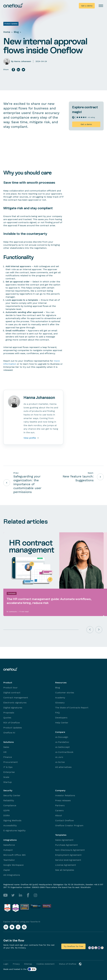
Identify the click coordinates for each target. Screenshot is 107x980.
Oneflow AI (9, 733)
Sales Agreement (64, 840)
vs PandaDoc (62, 742)
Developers (61, 718)
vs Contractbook (64, 752)
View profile (31, 438)
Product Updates (13, 728)
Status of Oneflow (68, 964)
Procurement (11, 762)
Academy (60, 698)
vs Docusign (62, 737)
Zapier (7, 870)
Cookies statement (45, 964)
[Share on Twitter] (23, 70)
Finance (8, 757)
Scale (6, 777)
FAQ (57, 713)
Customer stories (65, 693)
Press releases (63, 800)
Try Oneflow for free (73, 946)
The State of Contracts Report (72, 708)
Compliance (10, 805)
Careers (59, 810)
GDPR (6, 810)
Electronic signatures (15, 703)
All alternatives (63, 767)
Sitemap (28, 964)
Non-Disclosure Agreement (70, 850)
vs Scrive (60, 762)
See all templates (65, 870)
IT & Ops (8, 767)
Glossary (60, 703)
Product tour (10, 688)
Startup (8, 782)
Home (7, 32)
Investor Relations (65, 795)
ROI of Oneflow (12, 723)
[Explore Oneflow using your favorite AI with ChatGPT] (6, 927)
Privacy (16, 964)
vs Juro (59, 757)
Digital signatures (13, 708)
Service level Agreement (68, 860)
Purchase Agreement (66, 845)
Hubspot (8, 850)
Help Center (62, 723)
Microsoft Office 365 (14, 855)
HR (5, 752)
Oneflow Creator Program (69, 825)
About (59, 815)
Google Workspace (13, 865)
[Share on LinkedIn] (18, 70)
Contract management (16, 698)
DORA (7, 815)
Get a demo (87, 6)
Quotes (7, 718)
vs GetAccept (62, 747)
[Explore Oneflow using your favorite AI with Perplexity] (18, 927)
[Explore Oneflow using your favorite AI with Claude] (12, 927)
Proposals (9, 713)
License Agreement (66, 865)
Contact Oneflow (64, 820)
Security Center (12, 795)
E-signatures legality (14, 830)
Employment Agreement (68, 855)
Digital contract (12, 693)
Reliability (9, 800)
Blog (16, 32)
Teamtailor (9, 860)
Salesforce (9, 845)
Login (6, 964)
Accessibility (10, 825)
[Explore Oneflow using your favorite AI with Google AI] (24, 927)
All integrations (12, 875)
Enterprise (9, 772)
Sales (6, 747)
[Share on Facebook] (13, 70)
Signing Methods (12, 820)
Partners (60, 805)
